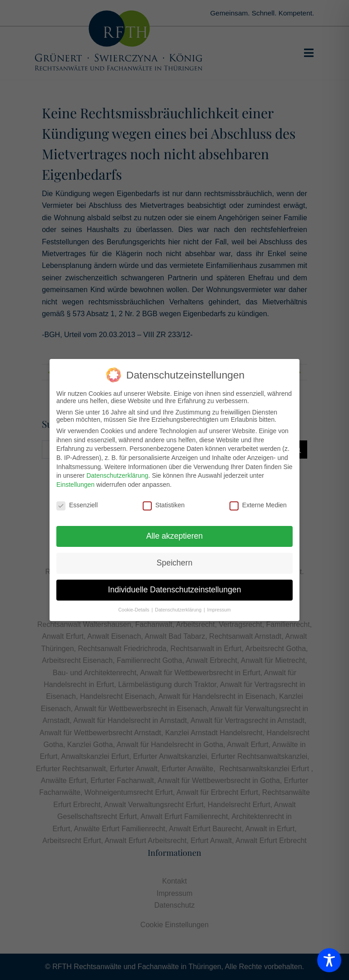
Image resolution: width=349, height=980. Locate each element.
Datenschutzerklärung (117, 475)
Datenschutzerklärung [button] (179, 609)
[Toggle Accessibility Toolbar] (329, 960)
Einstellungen (75, 484)
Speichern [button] (175, 562)
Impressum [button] (219, 609)
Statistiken (164, 505)
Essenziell (77, 505)
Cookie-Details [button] (134, 609)
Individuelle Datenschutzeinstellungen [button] (175, 589)
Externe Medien (258, 505)
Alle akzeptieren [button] (175, 535)
